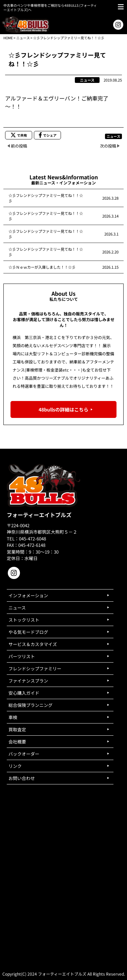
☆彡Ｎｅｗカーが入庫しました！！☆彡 (42, 267)
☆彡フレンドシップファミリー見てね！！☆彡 (46, 198)
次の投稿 (108, 146)
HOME (8, 38)
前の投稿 (19, 146)
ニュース (23, 38)
